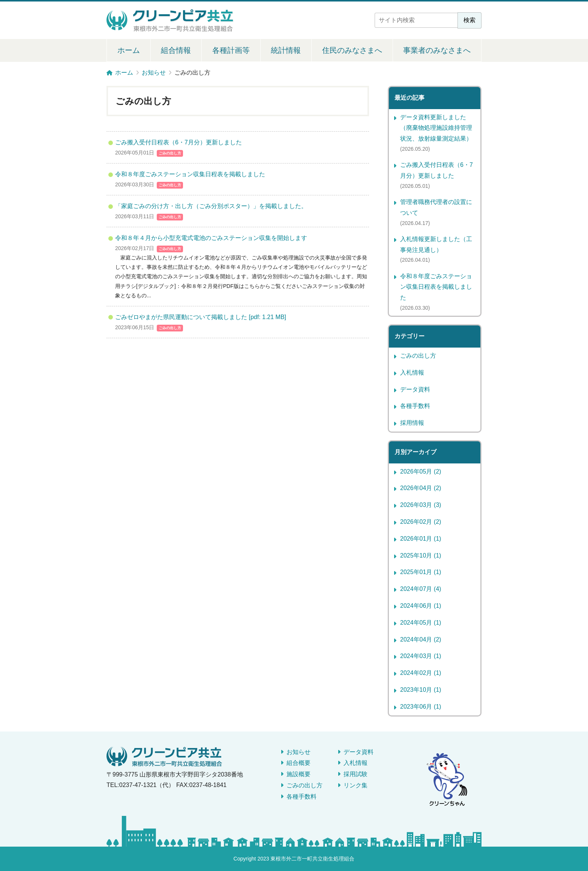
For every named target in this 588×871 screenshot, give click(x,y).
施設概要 (298, 774)
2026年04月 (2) (421, 488)
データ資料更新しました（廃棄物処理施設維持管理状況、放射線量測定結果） (436, 128)
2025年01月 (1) (421, 572)
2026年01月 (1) (421, 539)
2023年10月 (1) (421, 690)
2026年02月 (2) (421, 522)
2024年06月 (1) (421, 606)
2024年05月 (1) (421, 623)
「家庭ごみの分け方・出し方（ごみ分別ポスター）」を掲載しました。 (211, 206)
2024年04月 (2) (421, 639)
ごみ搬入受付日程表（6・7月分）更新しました (178, 142)
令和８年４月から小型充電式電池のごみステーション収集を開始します (211, 238)
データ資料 (415, 389)
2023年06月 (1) (421, 707)
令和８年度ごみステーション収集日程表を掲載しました (190, 174)
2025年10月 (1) (421, 555)
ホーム (129, 50)
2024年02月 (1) (421, 673)
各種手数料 (415, 406)
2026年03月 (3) (421, 505)
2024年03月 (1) (421, 656)
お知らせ (298, 752)
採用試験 (355, 774)
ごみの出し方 (170, 153)
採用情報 (412, 423)
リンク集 (355, 785)
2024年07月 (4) (421, 589)
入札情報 (412, 373)
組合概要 (298, 763)
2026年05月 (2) (421, 471)
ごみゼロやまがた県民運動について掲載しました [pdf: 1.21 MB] (201, 317)
